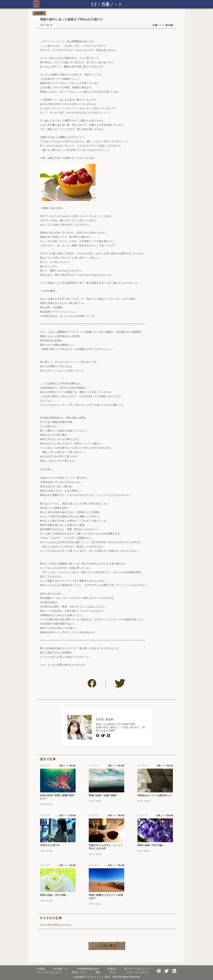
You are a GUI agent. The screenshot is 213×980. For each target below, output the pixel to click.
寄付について (79, 972)
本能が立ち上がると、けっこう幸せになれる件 (106, 847)
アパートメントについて (50, 972)
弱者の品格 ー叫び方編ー (54, 895)
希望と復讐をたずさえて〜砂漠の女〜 (106, 897)
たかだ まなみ (105, 719)
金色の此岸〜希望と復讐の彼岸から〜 (57, 797)
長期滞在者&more (88, 969)
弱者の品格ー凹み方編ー (151, 845)
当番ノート (61, 969)
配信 (111, 969)
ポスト (113, 972)
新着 (41, 969)
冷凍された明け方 (50, 845)
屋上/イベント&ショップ (137, 969)
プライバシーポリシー (138, 972)
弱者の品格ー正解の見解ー (103, 795)
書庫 (98, 972)
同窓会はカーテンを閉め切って (155, 795)
